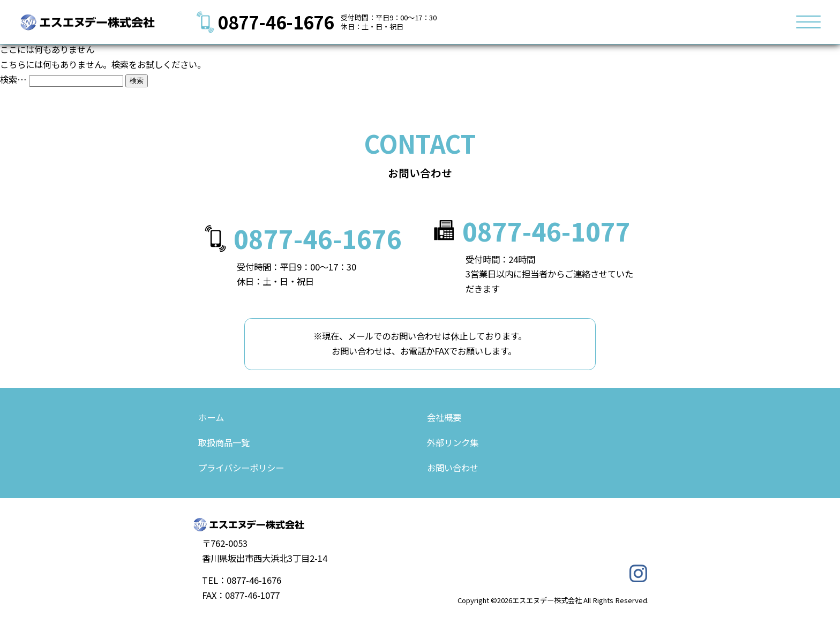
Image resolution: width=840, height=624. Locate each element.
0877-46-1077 (546, 231)
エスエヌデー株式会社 (547, 600)
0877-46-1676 (276, 22)
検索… (13, 79)
